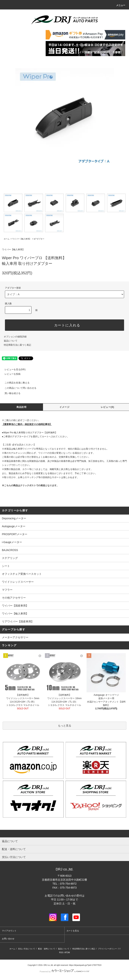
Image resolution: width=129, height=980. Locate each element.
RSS (61, 953)
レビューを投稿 (10, 374)
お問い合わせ (8, 939)
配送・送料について (47, 949)
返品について (11, 341)
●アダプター (39, 239)
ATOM (67, 953)
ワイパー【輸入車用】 (22, 239)
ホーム (7, 239)
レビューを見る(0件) (13, 369)
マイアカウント (9, 931)
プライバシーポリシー (107, 949)
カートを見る (73, 931)
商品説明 (21, 407)
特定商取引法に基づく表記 (17, 345)
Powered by (64, 971)
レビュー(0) (107, 407)
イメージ (64, 407)
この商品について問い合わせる (18, 388)
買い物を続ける (10, 393)
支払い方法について (27, 949)
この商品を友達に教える (15, 383)
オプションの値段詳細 (15, 337)
